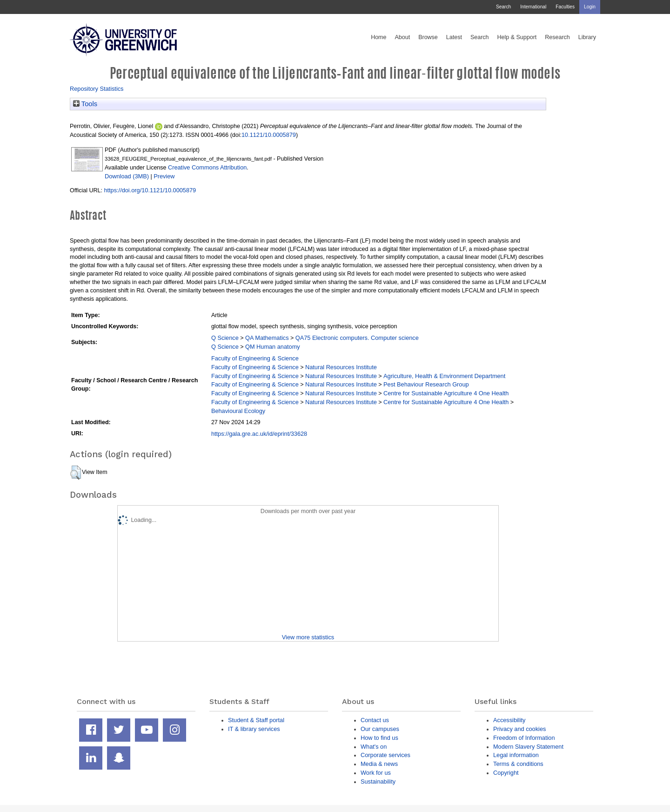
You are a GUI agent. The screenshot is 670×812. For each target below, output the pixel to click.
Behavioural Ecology (238, 411)
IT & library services (254, 729)
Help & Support (517, 37)
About (402, 37)
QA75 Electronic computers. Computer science (357, 338)
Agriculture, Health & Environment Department (444, 376)
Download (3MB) (127, 176)
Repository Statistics (97, 89)
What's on (374, 747)
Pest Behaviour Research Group (426, 384)
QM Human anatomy (273, 347)
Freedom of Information (524, 738)
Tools (85, 104)
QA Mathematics (267, 338)
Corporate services (385, 755)
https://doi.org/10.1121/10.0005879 (150, 190)
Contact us (375, 720)
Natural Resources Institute (341, 367)
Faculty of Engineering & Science (255, 358)
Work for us (376, 773)
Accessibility (509, 720)
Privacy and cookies (519, 729)
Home (379, 37)
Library (587, 37)
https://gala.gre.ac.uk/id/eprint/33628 (259, 434)
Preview (164, 176)
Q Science (225, 338)
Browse (428, 37)
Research (557, 37)
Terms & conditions (518, 764)
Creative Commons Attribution (207, 167)
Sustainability (378, 782)
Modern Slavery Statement (528, 747)
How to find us (379, 738)
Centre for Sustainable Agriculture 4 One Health (446, 393)
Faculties (565, 7)
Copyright (506, 773)
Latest (454, 37)
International (533, 7)
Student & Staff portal (256, 720)
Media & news (379, 764)
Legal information (516, 755)
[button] (76, 473)
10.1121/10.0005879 (269, 135)
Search (503, 7)
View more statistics (308, 637)
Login (590, 7)
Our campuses (380, 729)
